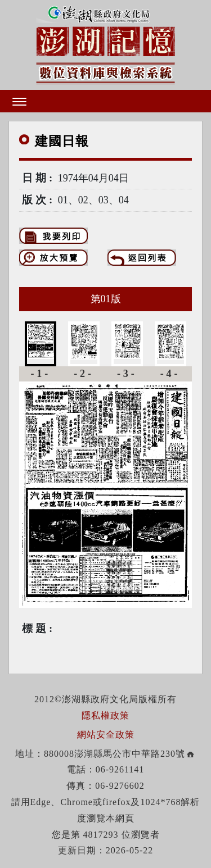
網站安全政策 (106, 735)
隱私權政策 (105, 715)
